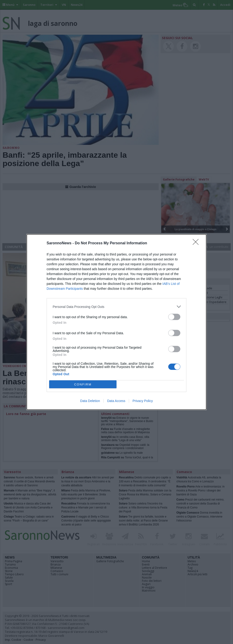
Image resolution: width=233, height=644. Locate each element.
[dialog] (116, 322)
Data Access (116, 401)
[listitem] (116, 307)
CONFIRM (83, 384)
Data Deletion (90, 401)
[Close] (197, 243)
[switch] (174, 317)
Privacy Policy (143, 401)
